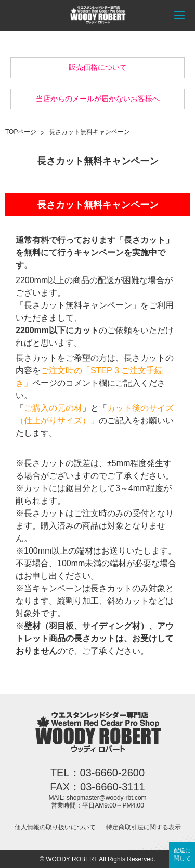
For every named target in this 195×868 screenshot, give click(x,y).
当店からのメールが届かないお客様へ (98, 99)
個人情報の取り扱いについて (55, 827)
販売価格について (98, 67)
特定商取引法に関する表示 (144, 827)
